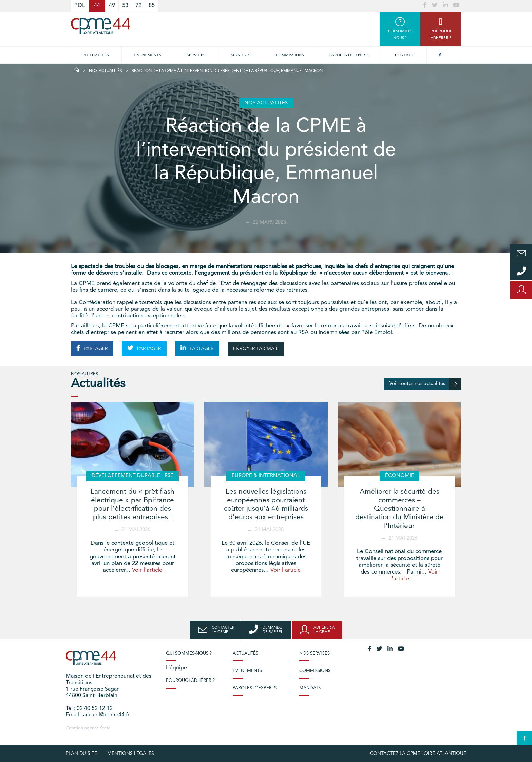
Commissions (290, 55)
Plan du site (81, 754)
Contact (404, 55)
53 (125, 6)
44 (97, 6)
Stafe (105, 728)
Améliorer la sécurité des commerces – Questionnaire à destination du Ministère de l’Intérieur (400, 509)
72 (138, 6)
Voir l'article (147, 570)
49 (112, 6)
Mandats (241, 55)
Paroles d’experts (350, 55)
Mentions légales (131, 754)
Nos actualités (106, 71)
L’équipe (176, 668)
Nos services (315, 654)
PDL (80, 6)
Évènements (148, 55)
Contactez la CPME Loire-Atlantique (418, 754)
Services (196, 55)
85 (152, 6)
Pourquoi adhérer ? (190, 681)
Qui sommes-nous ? (189, 654)
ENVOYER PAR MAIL (256, 349)
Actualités (96, 55)
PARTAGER (92, 348)
